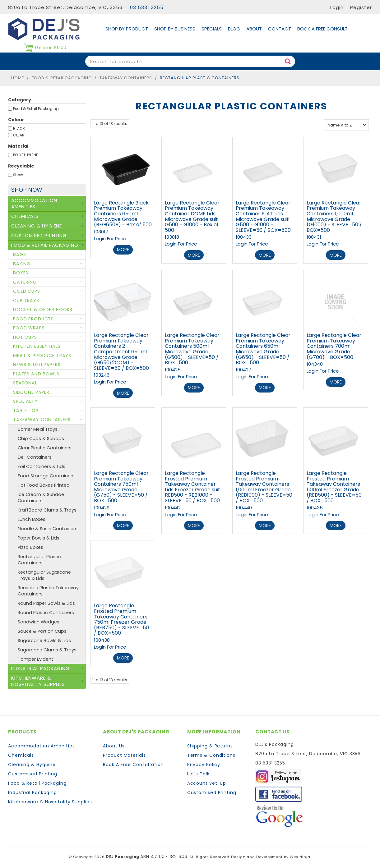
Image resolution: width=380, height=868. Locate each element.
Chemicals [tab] (25, 216)
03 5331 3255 (147, 7)
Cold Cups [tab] (27, 291)
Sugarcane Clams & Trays (47, 650)
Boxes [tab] (21, 273)
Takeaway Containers (126, 78)
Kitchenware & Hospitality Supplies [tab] (38, 681)
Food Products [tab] (33, 319)
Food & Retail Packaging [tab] (45, 245)
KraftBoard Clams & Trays (47, 510)
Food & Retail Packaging (62, 78)
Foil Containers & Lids (42, 466)
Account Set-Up (207, 782)
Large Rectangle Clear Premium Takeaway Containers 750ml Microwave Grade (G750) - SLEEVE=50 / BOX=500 (121, 486)
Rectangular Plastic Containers (39, 560)
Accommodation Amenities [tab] (34, 203)
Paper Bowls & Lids (39, 538)
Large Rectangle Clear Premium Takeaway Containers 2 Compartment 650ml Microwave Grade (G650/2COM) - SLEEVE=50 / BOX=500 (121, 351)
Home (18, 78)
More (123, 250)
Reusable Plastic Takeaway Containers (48, 591)
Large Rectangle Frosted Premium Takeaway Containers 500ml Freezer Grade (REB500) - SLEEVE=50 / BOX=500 (334, 486)
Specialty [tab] (25, 401)
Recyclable (21, 166)
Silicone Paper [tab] (31, 392)
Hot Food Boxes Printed (44, 485)
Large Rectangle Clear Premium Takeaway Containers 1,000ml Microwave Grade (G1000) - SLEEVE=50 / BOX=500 (334, 216)
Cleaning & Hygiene (32, 763)
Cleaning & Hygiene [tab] (37, 226)
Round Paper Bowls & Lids (46, 603)
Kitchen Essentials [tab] (37, 346)
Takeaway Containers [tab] (42, 420)
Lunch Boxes (32, 519)
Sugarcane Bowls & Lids (44, 641)
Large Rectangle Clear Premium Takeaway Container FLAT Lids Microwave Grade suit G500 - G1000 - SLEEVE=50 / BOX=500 (263, 216)
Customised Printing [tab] (39, 235)
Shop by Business (175, 29)
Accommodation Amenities (42, 744)
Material (18, 146)
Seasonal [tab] (25, 383)
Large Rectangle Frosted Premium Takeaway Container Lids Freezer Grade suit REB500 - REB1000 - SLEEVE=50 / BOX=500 (192, 486)
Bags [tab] (19, 255)
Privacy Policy (204, 763)
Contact (280, 29)
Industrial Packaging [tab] (40, 668)
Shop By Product (127, 29)
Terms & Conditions (211, 754)
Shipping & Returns (210, 744)
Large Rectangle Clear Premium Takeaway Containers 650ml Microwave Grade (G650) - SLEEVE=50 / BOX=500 (263, 349)
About (254, 29)
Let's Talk (198, 772)
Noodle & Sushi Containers (48, 529)
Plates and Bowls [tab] (36, 374)
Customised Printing (33, 772)
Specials (212, 29)
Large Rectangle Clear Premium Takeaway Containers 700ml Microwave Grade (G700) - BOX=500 (334, 346)
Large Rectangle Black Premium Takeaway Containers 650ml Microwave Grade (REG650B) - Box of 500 (123, 214)
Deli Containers (35, 457)
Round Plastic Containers (46, 613)
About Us (114, 744)
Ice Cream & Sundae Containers (41, 498)
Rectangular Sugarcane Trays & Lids (44, 575)
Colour (16, 120)
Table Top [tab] (26, 411)
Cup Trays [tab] (26, 301)
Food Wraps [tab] (29, 328)
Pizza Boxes (30, 547)
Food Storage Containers (46, 476)
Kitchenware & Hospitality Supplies (50, 800)
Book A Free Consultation (133, 763)
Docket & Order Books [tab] (43, 310)
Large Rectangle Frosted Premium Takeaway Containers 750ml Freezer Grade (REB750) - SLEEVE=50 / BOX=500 (121, 618)
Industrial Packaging (32, 791)
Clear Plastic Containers (45, 448)
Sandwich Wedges (39, 622)
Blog (234, 29)
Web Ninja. (301, 856)
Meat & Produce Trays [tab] (42, 356)
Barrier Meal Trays (38, 429)
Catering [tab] (25, 282)
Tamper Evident (35, 659)
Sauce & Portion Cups (42, 631)
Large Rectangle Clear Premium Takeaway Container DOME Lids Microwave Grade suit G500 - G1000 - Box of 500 (192, 216)
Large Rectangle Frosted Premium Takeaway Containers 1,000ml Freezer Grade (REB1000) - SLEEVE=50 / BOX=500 (264, 486)
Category (20, 100)
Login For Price (110, 239)
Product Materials (124, 754)
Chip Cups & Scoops (41, 439)
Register (361, 7)
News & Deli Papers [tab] (37, 365)
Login (337, 7)
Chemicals (21, 754)
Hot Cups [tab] (25, 337)
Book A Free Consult (322, 29)
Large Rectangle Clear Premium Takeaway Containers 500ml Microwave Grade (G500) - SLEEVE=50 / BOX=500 (192, 349)
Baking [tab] (22, 264)
